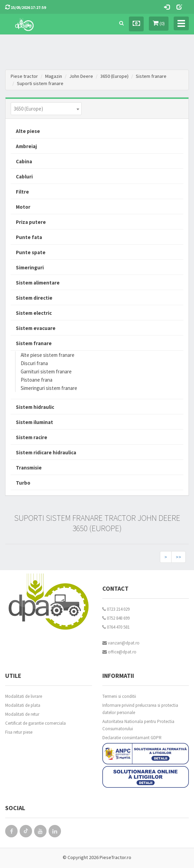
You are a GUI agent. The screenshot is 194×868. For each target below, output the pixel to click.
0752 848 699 (116, 618)
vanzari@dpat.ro (121, 643)
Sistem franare (151, 76)
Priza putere (31, 222)
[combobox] (46, 109)
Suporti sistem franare (40, 83)
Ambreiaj (26, 146)
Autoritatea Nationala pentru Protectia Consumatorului (138, 725)
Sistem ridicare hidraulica (46, 452)
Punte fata (29, 237)
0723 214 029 (116, 609)
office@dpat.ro (119, 652)
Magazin (54, 76)
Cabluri (24, 177)
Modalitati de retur (22, 714)
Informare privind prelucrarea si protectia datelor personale (140, 709)
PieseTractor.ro (115, 857)
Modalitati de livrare (24, 696)
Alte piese (28, 131)
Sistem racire (32, 437)
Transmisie (29, 468)
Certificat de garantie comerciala (35, 723)
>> (178, 557)
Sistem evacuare (36, 328)
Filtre (22, 192)
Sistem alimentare (38, 283)
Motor (23, 207)
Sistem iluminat (34, 422)
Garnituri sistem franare (46, 371)
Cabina (24, 161)
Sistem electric (34, 313)
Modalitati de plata (23, 705)
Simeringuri (30, 267)
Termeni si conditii (119, 696)
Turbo (23, 483)
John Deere (81, 76)
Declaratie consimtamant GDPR (132, 738)
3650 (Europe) (114, 76)
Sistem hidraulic (35, 407)
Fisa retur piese (19, 732)
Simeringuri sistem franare (49, 388)
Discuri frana (34, 363)
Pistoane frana (37, 380)
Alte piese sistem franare (48, 355)
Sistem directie (34, 298)
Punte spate (31, 252)
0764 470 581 (116, 627)
